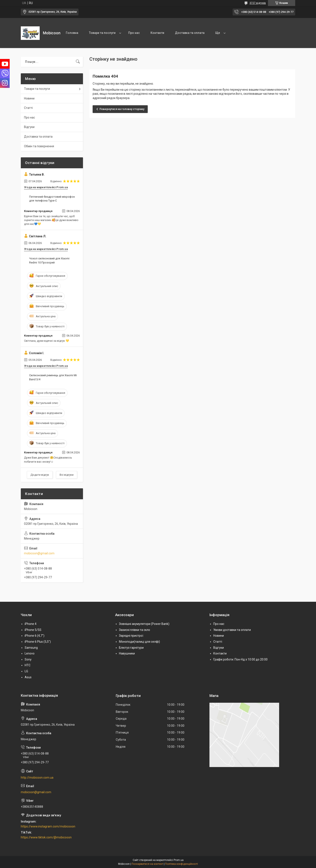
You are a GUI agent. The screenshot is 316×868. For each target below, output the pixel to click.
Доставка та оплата (190, 33)
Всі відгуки (67, 475)
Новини (29, 98)
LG (26, 671)
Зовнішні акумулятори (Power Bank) (144, 624)
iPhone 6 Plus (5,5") (38, 642)
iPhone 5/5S (33, 630)
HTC (28, 665)
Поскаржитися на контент (147, 864)
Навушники (127, 653)
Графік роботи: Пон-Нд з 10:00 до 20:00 (240, 659)
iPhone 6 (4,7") (35, 636)
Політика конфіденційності (181, 864)
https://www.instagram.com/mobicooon (48, 826)
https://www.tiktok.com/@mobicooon (46, 837)
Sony (28, 659)
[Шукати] (78, 62)
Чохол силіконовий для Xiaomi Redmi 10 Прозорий (49, 260)
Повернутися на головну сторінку (122, 109)
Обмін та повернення (39, 146)
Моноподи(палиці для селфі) (139, 642)
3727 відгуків (258, 3)
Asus (28, 677)
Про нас (134, 33)
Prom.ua (179, 860)
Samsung (31, 648)
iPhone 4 (31, 624)
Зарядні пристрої (131, 636)
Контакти (157, 33)
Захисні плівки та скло (135, 630)
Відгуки (29, 127)
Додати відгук (40, 475)
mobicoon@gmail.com (39, 553)
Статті (28, 108)
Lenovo (30, 653)
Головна (72, 33)
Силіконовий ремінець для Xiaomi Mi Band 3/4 (53, 377)
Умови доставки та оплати (232, 630)
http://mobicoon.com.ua (37, 778)
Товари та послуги (102, 33)
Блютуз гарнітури (131, 648)
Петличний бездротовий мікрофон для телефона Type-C (52, 199)
